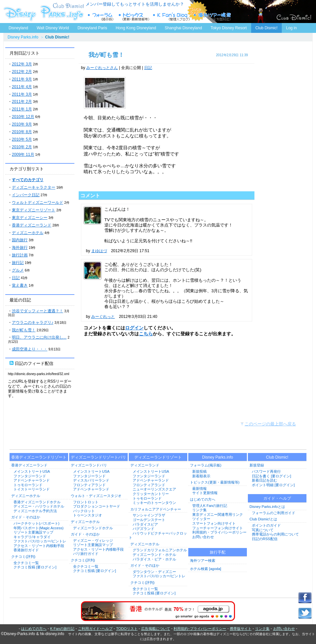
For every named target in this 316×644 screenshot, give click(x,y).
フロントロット (86, 502)
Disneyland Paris (92, 28)
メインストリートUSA (32, 471)
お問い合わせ (203, 537)
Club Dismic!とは (263, 519)
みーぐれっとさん (102, 68)
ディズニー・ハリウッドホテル (39, 506)
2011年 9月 (22, 79)
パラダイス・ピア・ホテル (154, 559)
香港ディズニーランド (32, 225)
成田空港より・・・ (30, 349)
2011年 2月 (22, 102)
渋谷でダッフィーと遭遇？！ (38, 311)
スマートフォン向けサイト (214, 523)
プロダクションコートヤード (97, 506)
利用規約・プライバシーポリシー (219, 532)
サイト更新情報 (205, 493)
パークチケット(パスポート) (36, 523)
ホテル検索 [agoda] (206, 569)
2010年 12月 (23, 117)
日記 (16, 278)
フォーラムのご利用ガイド (274, 513)
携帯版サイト (241, 629)
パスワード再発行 (266, 471)
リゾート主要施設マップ (33, 532)
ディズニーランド (145, 465)
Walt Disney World (52, 27)
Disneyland (18, 28)
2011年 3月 (22, 94)
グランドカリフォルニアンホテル (160, 550)
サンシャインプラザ (149, 515)
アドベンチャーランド (32, 480)
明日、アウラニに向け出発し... (39, 337)
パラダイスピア (145, 524)
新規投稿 (199, 471)
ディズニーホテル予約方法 (35, 511)
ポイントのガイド (266, 525)
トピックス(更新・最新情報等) (215, 482)
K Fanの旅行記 (62, 629)
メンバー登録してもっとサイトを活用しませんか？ (135, 4)
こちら (146, 334)
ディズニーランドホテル (93, 528)
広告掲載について (156, 629)
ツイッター (201, 519)
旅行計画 (20, 255)
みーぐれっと (103, 317)
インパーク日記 (26, 195)
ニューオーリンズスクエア (154, 489)
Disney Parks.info (23, 37)
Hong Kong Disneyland (136, 28)
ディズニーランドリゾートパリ (98, 457)
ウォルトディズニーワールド (38, 203)
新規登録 (257, 465)
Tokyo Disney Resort (229, 28)
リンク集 (199, 510)
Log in (291, 28)
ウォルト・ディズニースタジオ (96, 496)
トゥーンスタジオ (88, 515)
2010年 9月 (22, 124)
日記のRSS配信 (265, 539)
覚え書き (20, 285)
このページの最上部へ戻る (270, 424)
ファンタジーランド (30, 476)
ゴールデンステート (149, 520)
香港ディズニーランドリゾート (39, 457)
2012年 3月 (22, 64)
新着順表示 (201, 476)
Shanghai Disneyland (183, 28)
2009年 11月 (23, 155)
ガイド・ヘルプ (277, 498)
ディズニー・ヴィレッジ (93, 540)
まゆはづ (99, 251)
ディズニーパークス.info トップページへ (43, 12)
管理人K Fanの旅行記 (210, 506)
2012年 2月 (22, 72)
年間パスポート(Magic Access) (39, 528)
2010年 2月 (22, 147)
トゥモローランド (28, 485)
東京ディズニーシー (30, 218)
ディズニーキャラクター (34, 187)
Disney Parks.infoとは (267, 507)
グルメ (18, 270)
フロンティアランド (89, 485)
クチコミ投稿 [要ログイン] (35, 567)
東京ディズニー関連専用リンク (218, 514)
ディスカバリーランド (91, 480)
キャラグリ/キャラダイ (32, 537)
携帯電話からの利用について (275, 534)
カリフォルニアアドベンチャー (156, 509)
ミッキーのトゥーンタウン (154, 503)
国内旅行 (20, 240)
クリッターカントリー (151, 494)
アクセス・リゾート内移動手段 (39, 546)
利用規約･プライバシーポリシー (200, 629)
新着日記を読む (264, 480)
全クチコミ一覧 (26, 563)
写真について (263, 530)
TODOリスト (127, 629)
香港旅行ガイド (26, 550)
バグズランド (144, 529)
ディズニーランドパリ (89, 465)
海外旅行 (20, 248)
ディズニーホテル (28, 233)
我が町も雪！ (24, 330)
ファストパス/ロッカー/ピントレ (40, 541)
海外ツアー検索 (203, 561)
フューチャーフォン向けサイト (218, 528)
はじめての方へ (203, 499)
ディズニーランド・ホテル (154, 555)
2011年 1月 (22, 109)
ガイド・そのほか (26, 517)
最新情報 (199, 489)
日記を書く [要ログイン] (271, 476)
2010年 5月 (22, 139)
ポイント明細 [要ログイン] (273, 485)
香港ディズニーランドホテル (37, 502)
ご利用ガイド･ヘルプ (95, 629)
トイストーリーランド (32, 489)
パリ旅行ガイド (86, 554)
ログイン (134, 328)
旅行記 (18, 263)
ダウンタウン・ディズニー (154, 572)
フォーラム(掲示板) (206, 465)
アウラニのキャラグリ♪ (33, 322)
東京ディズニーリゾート (34, 210)
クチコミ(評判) (23, 557)
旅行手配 (218, 552)
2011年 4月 (22, 87)
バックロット (84, 511)
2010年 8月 (22, 132)
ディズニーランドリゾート (158, 457)
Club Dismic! (266, 28)
